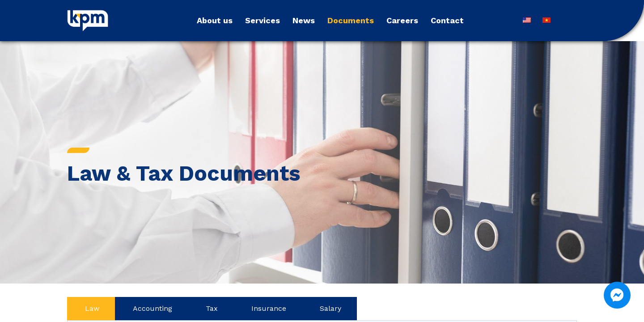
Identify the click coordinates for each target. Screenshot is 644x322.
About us (215, 20)
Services (263, 20)
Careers (402, 20)
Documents (351, 20)
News (304, 20)
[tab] (91, 309)
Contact (447, 20)
